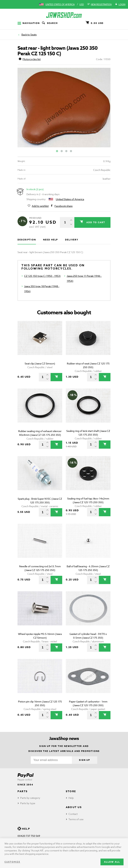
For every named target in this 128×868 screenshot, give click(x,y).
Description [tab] (27, 240)
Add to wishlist (40, 206)
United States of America (60, 4)
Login (120, 4)
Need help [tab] (51, 240)
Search (50, 23)
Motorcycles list (30, 59)
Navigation (29, 23)
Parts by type (28, 803)
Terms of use (76, 819)
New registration (99, 4)
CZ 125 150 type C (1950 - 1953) (42, 276)
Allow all (112, 862)
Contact (73, 814)
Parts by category (30, 798)
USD (82, 4)
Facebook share (64, 206)
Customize (12, 862)
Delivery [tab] (72, 240)
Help (71, 798)
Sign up (85, 760)
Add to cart (95, 222)
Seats (34, 35)
